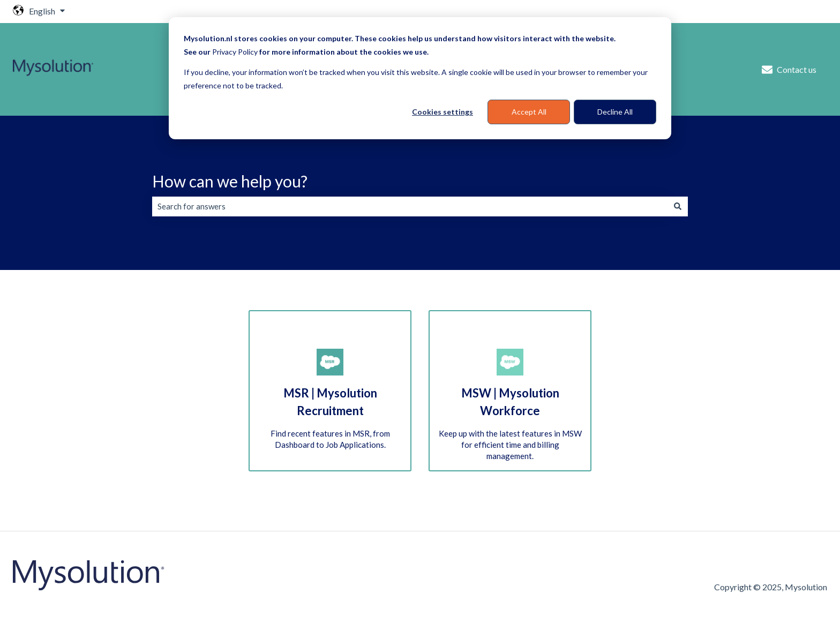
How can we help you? (230, 181)
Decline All (615, 112)
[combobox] (410, 206)
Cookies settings (442, 112)
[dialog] (420, 78)
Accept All (529, 112)
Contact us (789, 70)
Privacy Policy (235, 52)
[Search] (678, 206)
